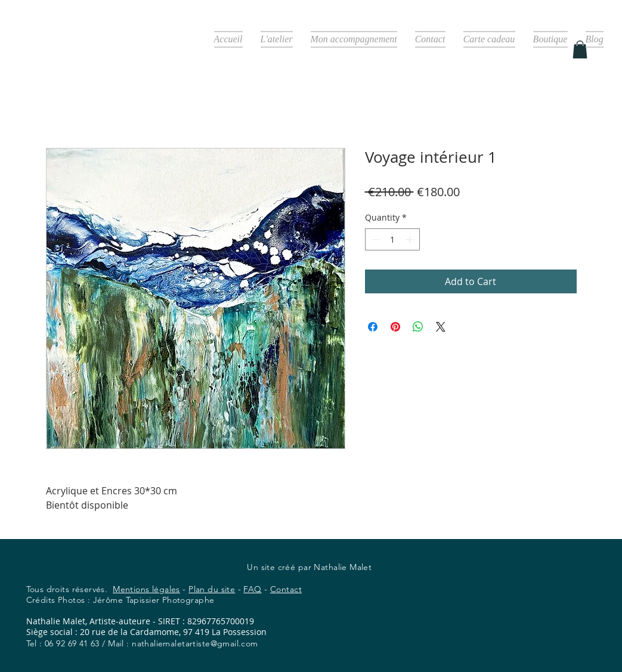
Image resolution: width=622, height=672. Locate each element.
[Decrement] (374, 239)
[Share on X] (441, 327)
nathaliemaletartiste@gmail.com (195, 643)
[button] (580, 49)
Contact (286, 589)
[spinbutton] (392, 239)
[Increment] (411, 239)
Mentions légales (146, 589)
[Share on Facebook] (373, 327)
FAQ (252, 589)
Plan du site (212, 589)
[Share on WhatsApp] (418, 327)
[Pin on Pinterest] (395, 327)
